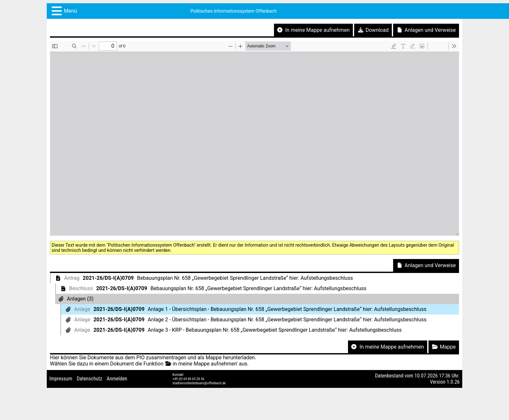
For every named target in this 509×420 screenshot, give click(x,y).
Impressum (61, 379)
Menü (70, 11)
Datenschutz (89, 379)
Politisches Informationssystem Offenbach (234, 11)
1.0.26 (453, 382)
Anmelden (117, 379)
